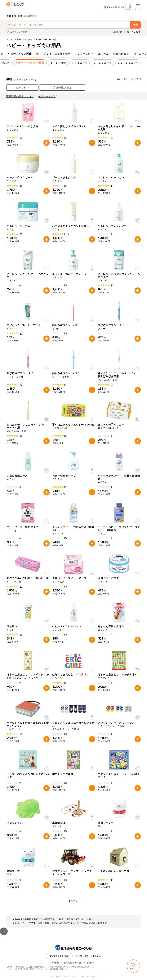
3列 (139, 79)
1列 (125, 79)
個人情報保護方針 (72, 963)
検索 (135, 25)
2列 (132, 79)
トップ (9, 39)
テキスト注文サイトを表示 (88, 956)
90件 (32, 80)
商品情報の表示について (21, 96)
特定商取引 (90, 963)
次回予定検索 (134, 32)
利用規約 (56, 963)
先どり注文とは (48, 96)
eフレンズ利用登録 (114, 7)
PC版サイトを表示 (59, 956)
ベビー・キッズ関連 (24, 39)
